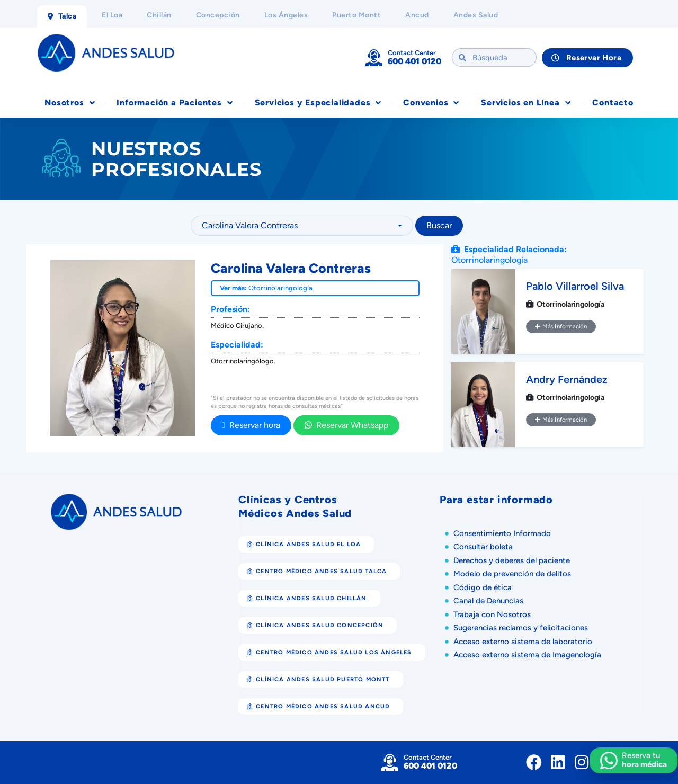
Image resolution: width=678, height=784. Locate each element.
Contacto (613, 103)
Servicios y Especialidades (318, 103)
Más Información (561, 326)
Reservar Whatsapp (346, 425)
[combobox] (302, 226)
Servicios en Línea (526, 103)
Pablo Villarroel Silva (575, 286)
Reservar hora (251, 425)
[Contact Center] (374, 58)
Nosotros (70, 103)
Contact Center (412, 53)
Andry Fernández (567, 379)
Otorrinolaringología (280, 288)
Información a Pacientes (175, 103)
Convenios (431, 103)
